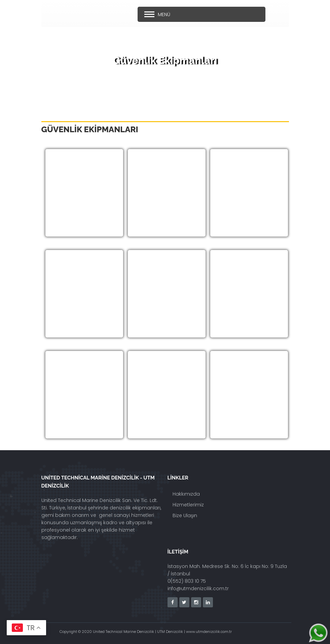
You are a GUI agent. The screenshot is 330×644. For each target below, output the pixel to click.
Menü (164, 14)
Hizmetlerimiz (188, 505)
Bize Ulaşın (185, 515)
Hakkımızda (186, 494)
